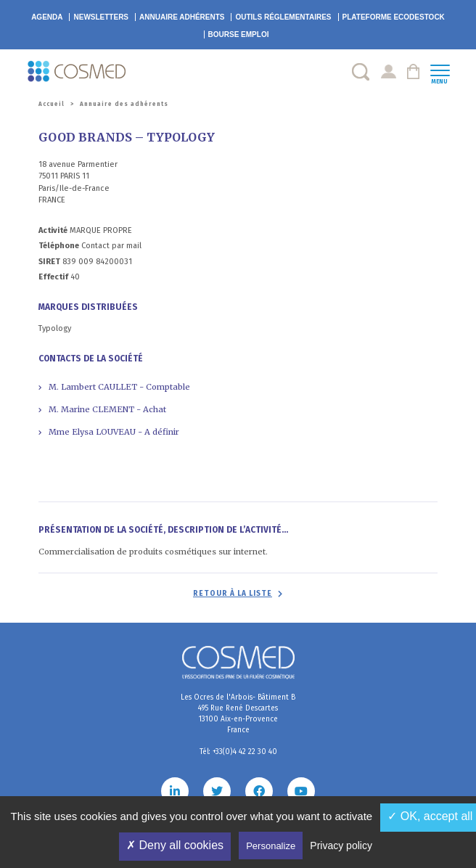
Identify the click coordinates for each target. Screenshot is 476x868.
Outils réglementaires (283, 17)
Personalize (271, 846)
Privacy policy (341, 846)
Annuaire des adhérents (124, 104)
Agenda (47, 17)
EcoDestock (394, 17)
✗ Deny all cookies (175, 845)
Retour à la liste (233, 594)
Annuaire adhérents (182, 17)
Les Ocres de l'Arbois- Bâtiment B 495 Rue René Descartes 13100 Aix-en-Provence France (238, 714)
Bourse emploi (239, 34)
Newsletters (101, 17)
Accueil (52, 104)
